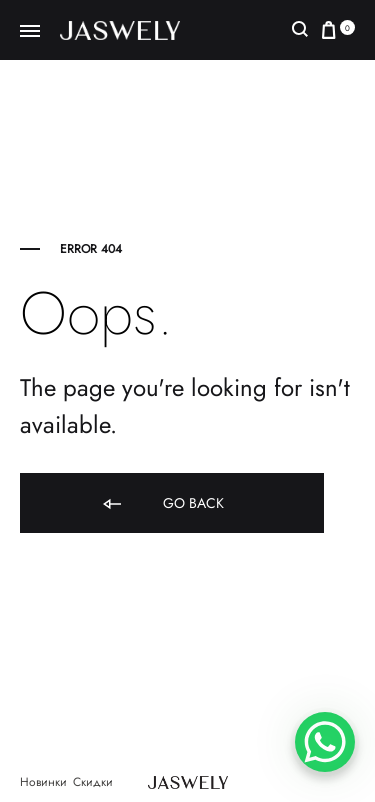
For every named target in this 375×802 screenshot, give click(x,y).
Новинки (43, 782)
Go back (162, 504)
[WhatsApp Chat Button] (325, 742)
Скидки (93, 782)
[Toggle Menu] (30, 32)
